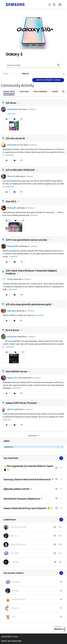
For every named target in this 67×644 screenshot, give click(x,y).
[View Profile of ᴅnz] (14, 617)
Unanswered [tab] (9, 95)
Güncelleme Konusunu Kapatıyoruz (22, 499)
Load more (32, 436)
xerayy (10, 279)
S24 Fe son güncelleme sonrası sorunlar (26, 240)
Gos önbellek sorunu (17, 371)
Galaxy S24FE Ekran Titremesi (21, 403)
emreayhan (12, 337)
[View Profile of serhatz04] (15, 553)
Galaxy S (32, 109)
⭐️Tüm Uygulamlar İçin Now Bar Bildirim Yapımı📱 (28, 468)
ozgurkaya (11, 311)
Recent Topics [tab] (9, 92)
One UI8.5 (11, 201)
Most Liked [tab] (24, 92)
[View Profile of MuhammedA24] (19, 599)
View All (34, 458)
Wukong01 (12, 208)
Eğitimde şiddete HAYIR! (17, 489)
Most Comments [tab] (40, 92)
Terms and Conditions (11, 641)
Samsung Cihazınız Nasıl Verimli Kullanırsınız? (28, 479)
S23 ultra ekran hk (15, 138)
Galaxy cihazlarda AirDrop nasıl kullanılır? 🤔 (27, 508)
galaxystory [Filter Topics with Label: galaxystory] (9, 447)
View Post (12, 114)
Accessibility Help (10, 637)
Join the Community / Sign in (48, 80)
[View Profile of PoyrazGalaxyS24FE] (19, 527)
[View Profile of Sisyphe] (15, 608)
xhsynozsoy (12, 145)
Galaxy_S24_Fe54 (15, 378)
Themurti (11, 176)
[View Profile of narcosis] (14, 536)
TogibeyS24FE (13, 246)
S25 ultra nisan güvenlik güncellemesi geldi (28, 304)
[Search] (33, 65)
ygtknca (10, 409)
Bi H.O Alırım (12, 330)
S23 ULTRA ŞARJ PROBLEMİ (20, 170)
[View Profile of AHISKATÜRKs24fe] (18, 545)
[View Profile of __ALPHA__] (15, 562)
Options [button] (60, 74)
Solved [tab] (55, 92)
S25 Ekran (11, 103)
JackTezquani (13, 109)
